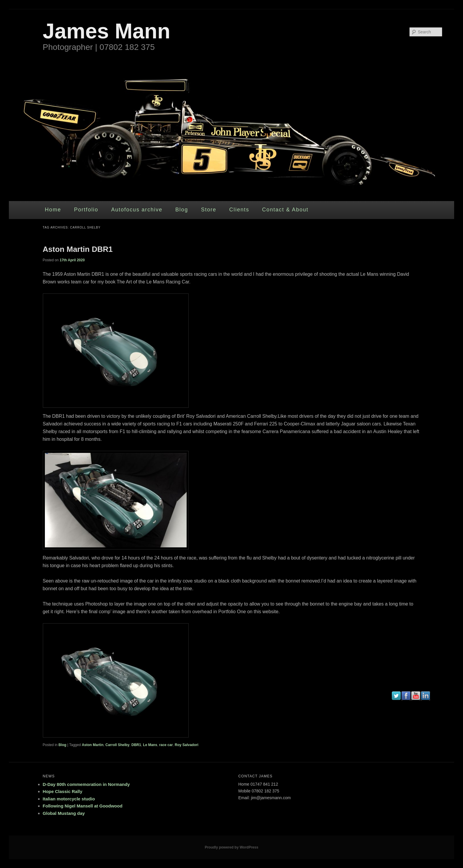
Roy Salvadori (187, 745)
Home (53, 210)
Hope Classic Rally (63, 791)
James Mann (107, 31)
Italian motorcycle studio (69, 799)
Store (209, 210)
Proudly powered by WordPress (231, 847)
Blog (182, 210)
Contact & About (285, 210)
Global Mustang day (64, 813)
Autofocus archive (137, 210)
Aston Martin (93, 745)
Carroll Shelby (117, 745)
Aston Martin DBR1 (78, 249)
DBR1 (136, 745)
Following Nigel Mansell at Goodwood (83, 806)
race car (166, 745)
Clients (239, 210)
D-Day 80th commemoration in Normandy (86, 784)
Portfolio (86, 210)
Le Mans (150, 745)
